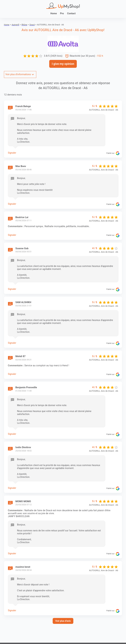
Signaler (12, 153)
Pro (62, 14)
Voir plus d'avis (63, 621)
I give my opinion (63, 64)
